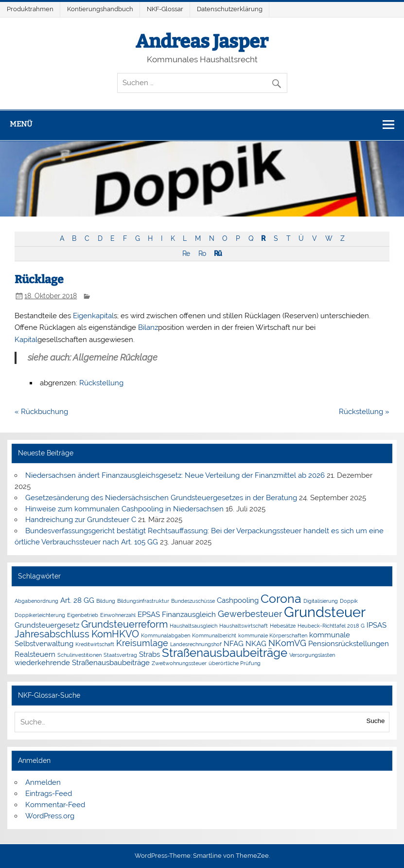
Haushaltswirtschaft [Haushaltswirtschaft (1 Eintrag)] (244, 626)
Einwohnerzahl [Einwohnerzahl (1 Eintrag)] (118, 615)
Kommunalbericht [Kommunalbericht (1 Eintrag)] (214, 635)
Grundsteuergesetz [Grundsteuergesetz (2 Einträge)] (47, 625)
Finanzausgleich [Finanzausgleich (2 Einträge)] (189, 615)
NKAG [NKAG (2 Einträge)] (256, 644)
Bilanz (148, 327)
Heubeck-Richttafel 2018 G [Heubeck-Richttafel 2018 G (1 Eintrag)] (331, 626)
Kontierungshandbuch (100, 9)
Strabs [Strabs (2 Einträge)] (149, 654)
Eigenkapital (93, 316)
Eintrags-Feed (49, 794)
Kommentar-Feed (55, 805)
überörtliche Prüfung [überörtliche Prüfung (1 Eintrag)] (235, 663)
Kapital (26, 340)
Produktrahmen (30, 9)
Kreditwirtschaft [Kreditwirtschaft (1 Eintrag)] (95, 644)
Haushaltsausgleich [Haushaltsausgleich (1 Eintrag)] (193, 626)
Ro (202, 253)
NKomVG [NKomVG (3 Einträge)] (287, 643)
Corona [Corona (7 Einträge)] (281, 598)
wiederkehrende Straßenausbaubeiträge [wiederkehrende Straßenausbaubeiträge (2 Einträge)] (82, 663)
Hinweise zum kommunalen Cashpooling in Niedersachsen (124, 509)
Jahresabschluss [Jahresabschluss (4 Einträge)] (52, 634)
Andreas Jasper (202, 41)
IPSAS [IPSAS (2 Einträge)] (377, 625)
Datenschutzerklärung (230, 9)
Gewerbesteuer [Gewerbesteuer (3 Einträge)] (250, 614)
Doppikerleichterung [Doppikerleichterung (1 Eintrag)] (40, 615)
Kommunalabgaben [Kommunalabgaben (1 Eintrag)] (166, 635)
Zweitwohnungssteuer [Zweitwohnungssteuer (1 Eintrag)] (179, 663)
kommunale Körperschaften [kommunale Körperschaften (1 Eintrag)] (273, 635)
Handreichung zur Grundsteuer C (81, 520)
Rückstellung (101, 383)
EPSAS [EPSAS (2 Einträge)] (149, 615)
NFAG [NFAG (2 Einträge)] (234, 644)
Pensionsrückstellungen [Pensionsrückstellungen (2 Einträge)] (349, 644)
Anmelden (43, 782)
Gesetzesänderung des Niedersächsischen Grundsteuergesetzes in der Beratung (161, 498)
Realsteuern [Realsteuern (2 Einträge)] (35, 654)
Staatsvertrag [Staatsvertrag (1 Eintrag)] (120, 655)
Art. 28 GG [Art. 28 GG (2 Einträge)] (77, 600)
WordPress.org (50, 816)
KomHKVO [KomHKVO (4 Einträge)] (115, 634)
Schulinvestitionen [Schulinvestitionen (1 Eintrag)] (79, 655)
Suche (376, 721)
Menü (21, 124)
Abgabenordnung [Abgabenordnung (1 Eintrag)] (36, 601)
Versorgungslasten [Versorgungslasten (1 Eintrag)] (312, 655)
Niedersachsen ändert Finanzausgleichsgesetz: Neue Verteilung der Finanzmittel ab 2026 (175, 475)
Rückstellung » (364, 412)
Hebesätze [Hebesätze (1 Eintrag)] (283, 626)
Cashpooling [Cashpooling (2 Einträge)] (238, 600)
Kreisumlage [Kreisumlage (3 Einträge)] (142, 643)
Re (186, 253)
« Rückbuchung (41, 412)
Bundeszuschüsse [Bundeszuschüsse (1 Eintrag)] (193, 601)
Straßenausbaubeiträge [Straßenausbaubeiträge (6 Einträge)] (225, 653)
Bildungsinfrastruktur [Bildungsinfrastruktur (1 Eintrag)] (143, 601)
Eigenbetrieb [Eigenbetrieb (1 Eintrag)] (83, 615)
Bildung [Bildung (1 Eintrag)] (106, 601)
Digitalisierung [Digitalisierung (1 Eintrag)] (321, 601)
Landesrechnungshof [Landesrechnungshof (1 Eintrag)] (196, 644)
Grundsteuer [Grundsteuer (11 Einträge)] (325, 612)
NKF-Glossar (165, 9)
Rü (218, 253)
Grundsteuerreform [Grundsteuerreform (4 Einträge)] (124, 624)
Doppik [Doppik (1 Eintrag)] (349, 601)
